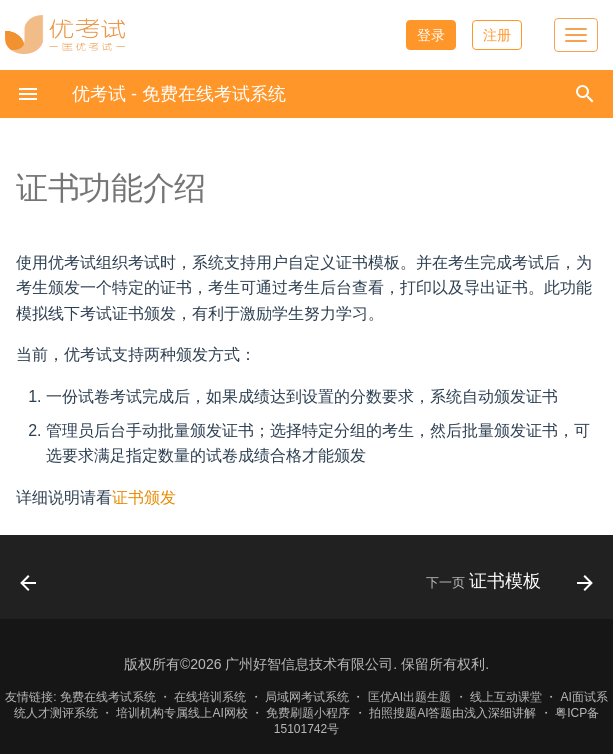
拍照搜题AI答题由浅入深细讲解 (452, 713)
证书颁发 (144, 497)
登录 (431, 35)
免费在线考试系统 (108, 697)
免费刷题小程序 (308, 713)
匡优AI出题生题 (409, 697)
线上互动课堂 (506, 697)
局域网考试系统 (307, 697)
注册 (497, 35)
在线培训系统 (210, 697)
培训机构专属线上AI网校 (181, 713)
